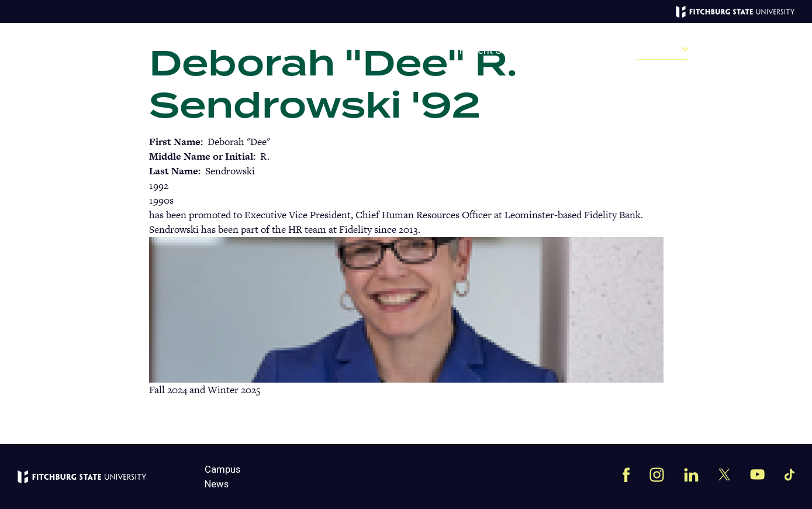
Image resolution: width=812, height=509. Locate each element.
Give (426, 51)
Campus (736, 51)
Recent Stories (494, 51)
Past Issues (580, 51)
